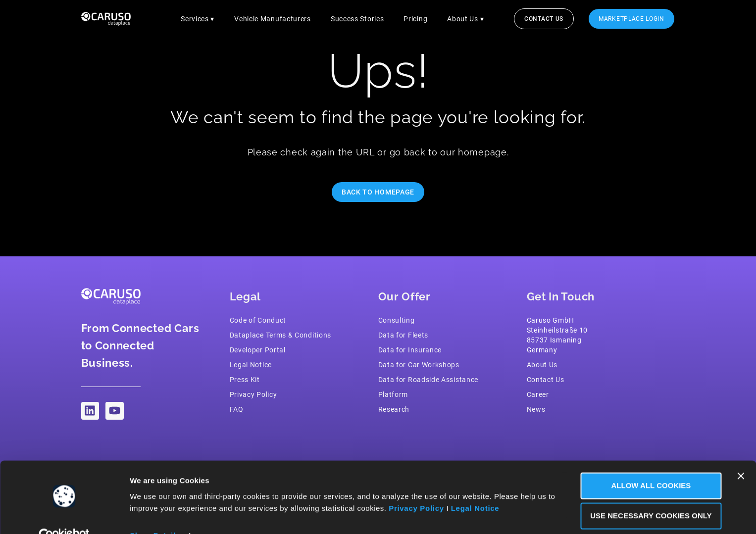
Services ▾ (198, 19)
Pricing (415, 19)
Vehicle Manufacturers (273, 19)
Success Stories (357, 19)
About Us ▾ (465, 19)
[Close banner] (741, 455)
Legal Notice (484, 487)
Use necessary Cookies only (648, 495)
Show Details (155, 514)
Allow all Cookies (648, 464)
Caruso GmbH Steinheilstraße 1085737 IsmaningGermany (557, 335)
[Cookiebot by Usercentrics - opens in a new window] (64, 515)
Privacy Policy (425, 487)
